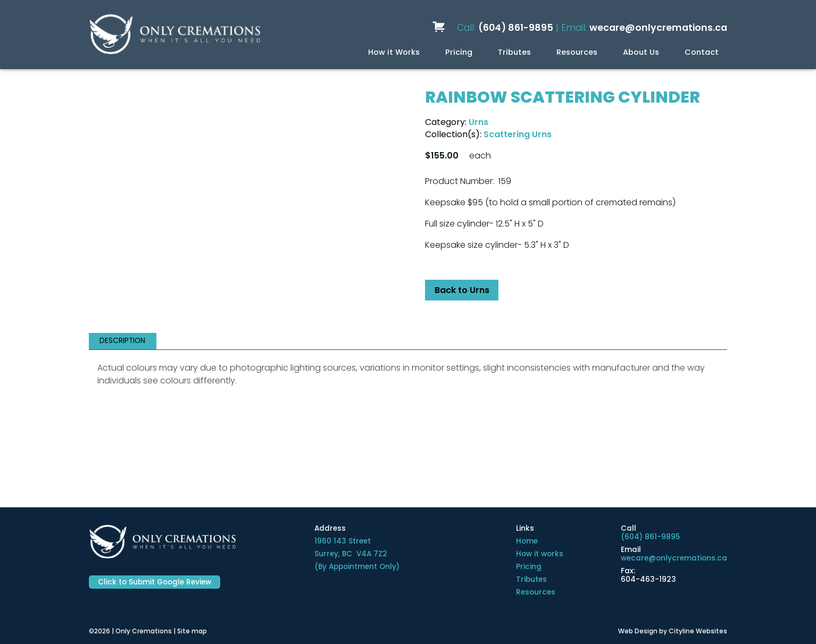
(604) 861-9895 (516, 28)
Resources (577, 52)
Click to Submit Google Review (155, 582)
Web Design (638, 631)
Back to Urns (462, 290)
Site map (192, 631)
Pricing (459, 52)
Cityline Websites (698, 631)
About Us (641, 52)
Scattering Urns (518, 134)
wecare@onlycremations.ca (658, 28)
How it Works (394, 52)
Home (527, 541)
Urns (478, 122)
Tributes (514, 52)
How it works (540, 554)
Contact (702, 52)
